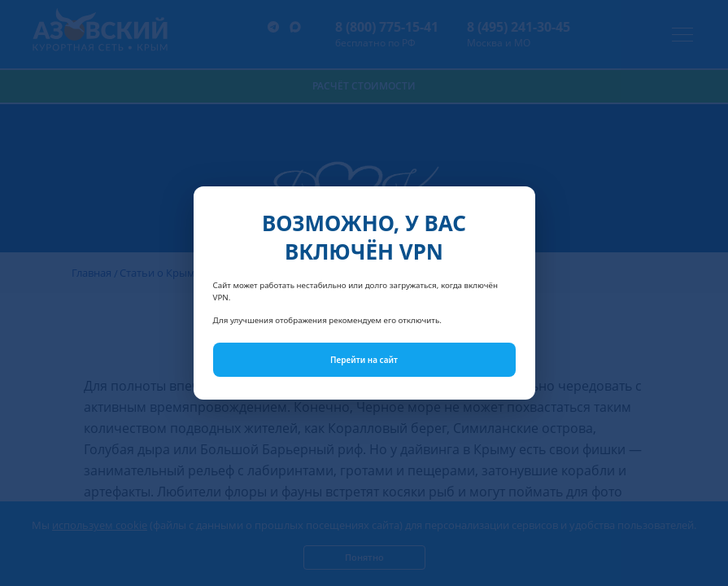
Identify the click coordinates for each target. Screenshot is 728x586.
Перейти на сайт (364, 360)
